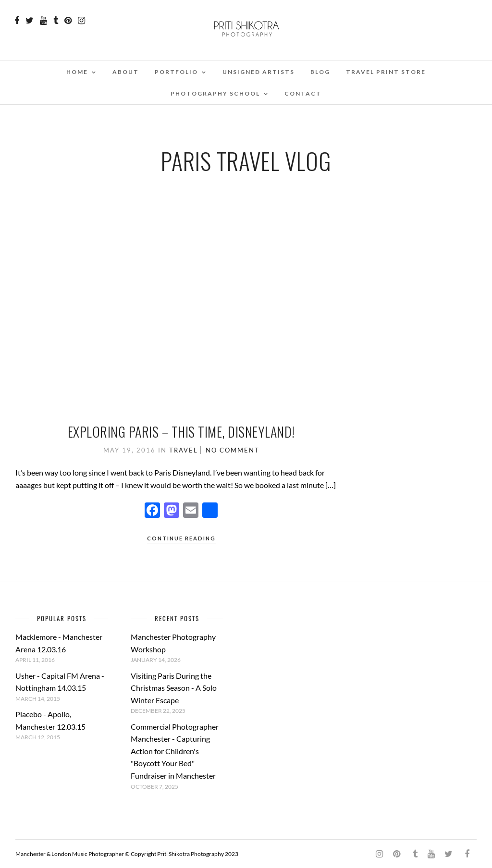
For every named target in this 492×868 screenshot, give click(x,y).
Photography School (215, 93)
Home (77, 72)
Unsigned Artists (258, 72)
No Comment (233, 450)
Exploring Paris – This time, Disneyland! (181, 432)
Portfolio (176, 72)
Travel (184, 450)
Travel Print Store (386, 72)
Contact (303, 93)
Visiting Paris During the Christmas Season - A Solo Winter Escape (174, 688)
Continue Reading (181, 538)
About (126, 72)
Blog (320, 72)
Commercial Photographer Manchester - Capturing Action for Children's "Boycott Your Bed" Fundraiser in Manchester (175, 751)
